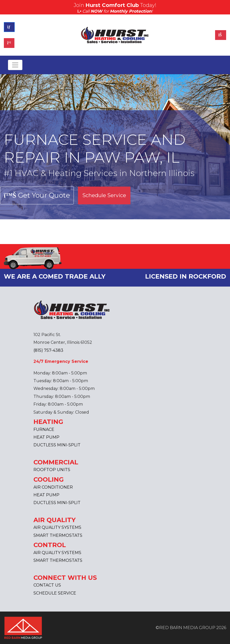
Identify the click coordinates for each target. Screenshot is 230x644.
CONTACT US (47, 585)
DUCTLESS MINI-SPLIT (57, 445)
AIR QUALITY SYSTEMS (57, 527)
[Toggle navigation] (15, 65)
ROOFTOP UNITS (52, 470)
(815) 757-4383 (48, 350)
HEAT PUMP (46, 437)
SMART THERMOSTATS (58, 535)
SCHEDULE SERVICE (55, 593)
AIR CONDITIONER (53, 487)
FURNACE (44, 429)
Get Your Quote (37, 195)
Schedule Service (104, 195)
